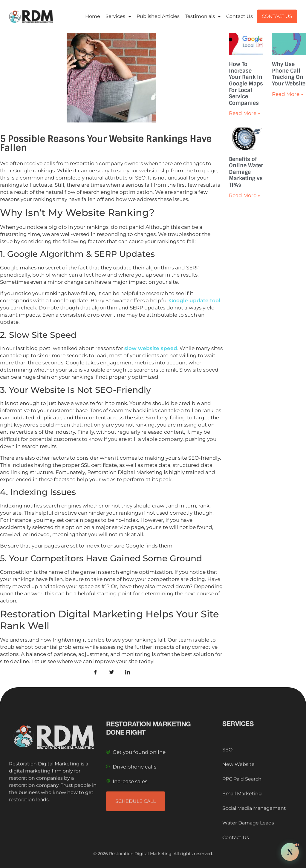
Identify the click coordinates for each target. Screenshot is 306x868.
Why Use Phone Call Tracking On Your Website (289, 74)
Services (118, 16)
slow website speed (151, 348)
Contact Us (240, 16)
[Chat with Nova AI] (290, 852)
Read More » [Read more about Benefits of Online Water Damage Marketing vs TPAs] (244, 195)
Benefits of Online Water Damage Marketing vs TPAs (246, 172)
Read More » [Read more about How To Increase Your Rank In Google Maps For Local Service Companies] (244, 113)
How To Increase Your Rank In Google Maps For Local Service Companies (246, 84)
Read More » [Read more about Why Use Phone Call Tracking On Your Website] (287, 94)
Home (93, 16)
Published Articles (158, 16)
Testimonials (203, 16)
